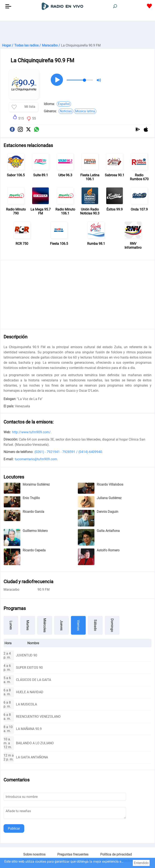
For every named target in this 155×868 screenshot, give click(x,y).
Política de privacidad (116, 854)
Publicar (14, 828)
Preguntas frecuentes (73, 854)
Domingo (112, 625)
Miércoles (45, 625)
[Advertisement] (77, 31)
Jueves (62, 625)
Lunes (11, 625)
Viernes (78, 625)
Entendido (141, 863)
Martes (28, 625)
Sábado (95, 625)
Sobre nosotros (34, 854)
